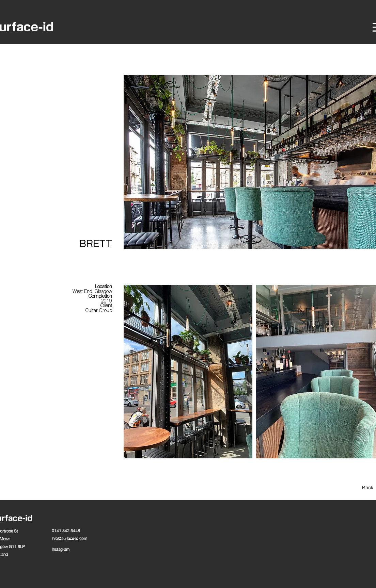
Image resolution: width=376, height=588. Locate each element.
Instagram (61, 549)
